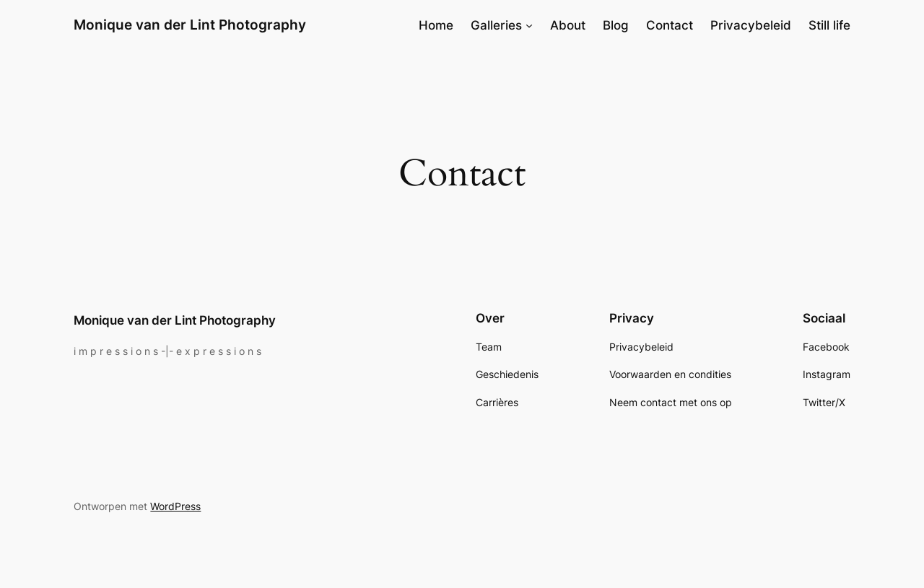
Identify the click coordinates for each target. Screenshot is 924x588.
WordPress (175, 506)
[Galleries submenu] (529, 25)
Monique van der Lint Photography (190, 25)
